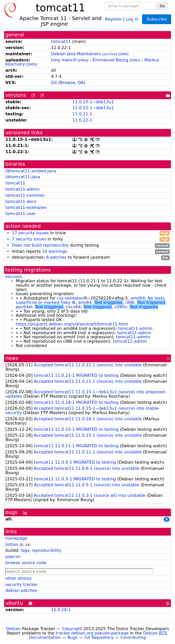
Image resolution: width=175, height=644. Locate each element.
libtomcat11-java (23, 177)
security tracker (22, 585)
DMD (123, 54)
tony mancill (64, 60)
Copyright (72, 629)
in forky (87, 239)
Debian (13, 629)
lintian (12, 544)
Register (113, 19)
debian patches (21, 590)
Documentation (45, 637)
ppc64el (24, 307)
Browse (67, 83)
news (12, 358)
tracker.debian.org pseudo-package (92, 633)
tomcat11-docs (21, 202)
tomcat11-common (25, 195)
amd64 (138, 298)
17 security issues (30, 233)
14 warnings (55, 251)
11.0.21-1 (82, 114)
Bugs (73, 637)
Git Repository (99, 637)
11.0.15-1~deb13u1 (93, 102)
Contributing (133, 637)
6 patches (56, 257)
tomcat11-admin (23, 189)
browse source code (26, 563)
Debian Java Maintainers (76, 54)
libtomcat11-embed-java (31, 171)
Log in (132, 19)
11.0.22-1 (82, 120)
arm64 (85, 302)
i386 (130, 302)
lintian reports (87, 252)
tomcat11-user (21, 214)
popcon (13, 557)
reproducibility (47, 550)
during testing (87, 245)
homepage (16, 538)
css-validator (70, 298)
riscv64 (73, 307)
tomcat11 (61, 41)
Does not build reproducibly (40, 245)
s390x (121, 307)
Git (54, 83)
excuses (14, 277)
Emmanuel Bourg (110, 60)
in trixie (87, 233)
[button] (8, 233)
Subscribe (157, 19)
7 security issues (29, 239)
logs (25, 550)
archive (110, 54)
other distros (18, 578)
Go (162, 6)
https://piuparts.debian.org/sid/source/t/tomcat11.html (72, 324)
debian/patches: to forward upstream (87, 258)
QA (81, 83)
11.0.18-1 (61, 610)
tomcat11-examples (26, 207)
